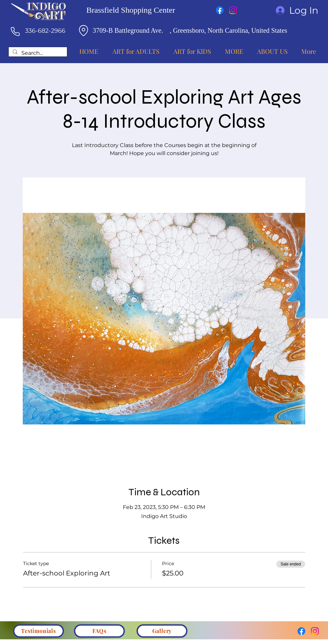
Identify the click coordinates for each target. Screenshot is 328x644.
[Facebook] (220, 10)
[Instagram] (233, 10)
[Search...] (37, 53)
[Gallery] (162, 631)
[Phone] (15, 31)
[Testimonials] (38, 631)
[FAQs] (99, 631)
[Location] (83, 30)
